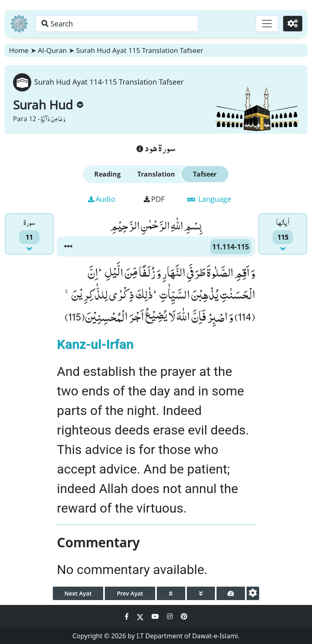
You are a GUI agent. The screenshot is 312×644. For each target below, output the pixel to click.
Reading (107, 174)
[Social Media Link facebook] (128, 616)
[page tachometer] (231, 593)
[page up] (171, 593)
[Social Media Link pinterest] (184, 616)
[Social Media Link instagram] (171, 616)
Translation (156, 174)
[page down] (201, 593)
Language (209, 199)
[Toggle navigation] (266, 24)
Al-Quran (52, 50)
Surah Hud (48, 105)
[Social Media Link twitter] (141, 616)
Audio (102, 199)
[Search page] (127, 24)
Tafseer (205, 174)
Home (19, 50)
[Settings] (292, 24)
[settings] (253, 593)
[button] (68, 247)
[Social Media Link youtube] (156, 616)
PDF (154, 199)
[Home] (19, 24)
